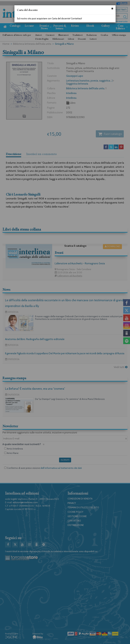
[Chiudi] (112, 9)
